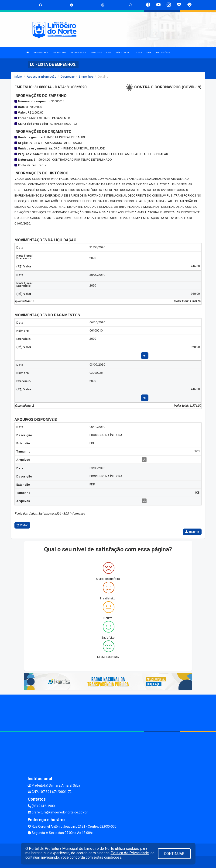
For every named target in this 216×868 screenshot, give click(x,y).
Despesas (68, 77)
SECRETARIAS (78, 53)
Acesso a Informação (42, 77)
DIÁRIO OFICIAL (123, 53)
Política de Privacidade (130, 853)
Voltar (22, 525)
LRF (109, 53)
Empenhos (86, 77)
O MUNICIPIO (59, 53)
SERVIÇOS (96, 53)
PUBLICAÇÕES (163, 53)
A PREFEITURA (41, 53)
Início (18, 77)
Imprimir (192, 532)
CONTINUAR (174, 854)
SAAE (149, 53)
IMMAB (138, 53)
